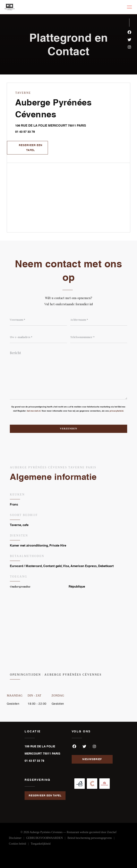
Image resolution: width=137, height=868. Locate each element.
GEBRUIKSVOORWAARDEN (47, 839)
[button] (129, 7)
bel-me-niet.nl (34, 411)
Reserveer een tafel (31, 148)
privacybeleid (116, 411)
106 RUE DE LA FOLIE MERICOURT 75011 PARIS (72, 125)
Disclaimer (17, 839)
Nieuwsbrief (92, 759)
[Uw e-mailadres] (38, 337)
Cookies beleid (20, 844)
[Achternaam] (99, 319)
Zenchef (112, 832)
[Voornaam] (38, 319)
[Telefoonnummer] (99, 337)
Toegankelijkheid (41, 844)
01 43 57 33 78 (25, 132)
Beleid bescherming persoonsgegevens (92, 839)
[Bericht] (68, 374)
